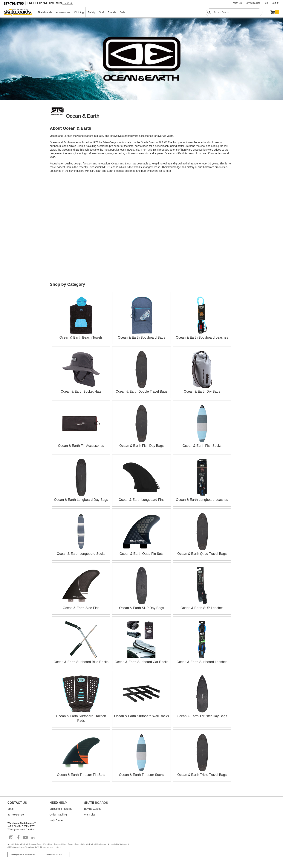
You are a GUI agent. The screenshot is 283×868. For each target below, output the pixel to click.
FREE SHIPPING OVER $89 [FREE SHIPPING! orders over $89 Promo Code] (50, 3)
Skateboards (45, 12)
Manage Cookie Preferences (23, 852)
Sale (123, 12)
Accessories (63, 12)
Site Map (48, 842)
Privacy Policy (74, 842)
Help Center (57, 818)
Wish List (238, 3)
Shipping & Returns (61, 806)
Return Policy (21, 842)
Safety (91, 12)
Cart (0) (275, 3)
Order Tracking (58, 812)
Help (266, 3)
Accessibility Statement (118, 842)
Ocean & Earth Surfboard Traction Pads (81, 714)
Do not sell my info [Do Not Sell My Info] (54, 852)
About (10, 842)
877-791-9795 (14, 3)
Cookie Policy (89, 842)
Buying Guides (253, 3)
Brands (112, 12)
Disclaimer (101, 842)
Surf (102, 12)
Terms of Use (60, 842)
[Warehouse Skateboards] (20, 12)
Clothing (79, 12)
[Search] (234, 12)
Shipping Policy (35, 842)
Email (11, 806)
